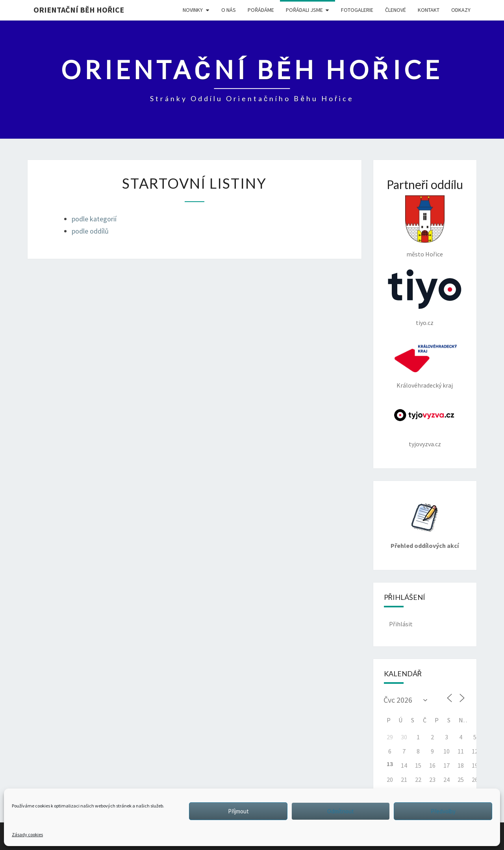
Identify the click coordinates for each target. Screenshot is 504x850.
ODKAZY (461, 10)
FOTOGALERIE (357, 10)
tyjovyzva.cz (425, 424)
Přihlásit (401, 624)
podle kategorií (94, 219)
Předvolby (443, 811)
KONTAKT (429, 10)
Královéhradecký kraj (425, 363)
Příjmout (238, 811)
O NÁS (229, 10)
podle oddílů (90, 231)
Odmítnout (341, 811)
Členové (396, 10)
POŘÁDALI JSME (304, 10)
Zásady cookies (27, 834)
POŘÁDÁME (261, 10)
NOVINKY (193, 10)
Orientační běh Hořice (79, 10)
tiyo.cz (425, 298)
